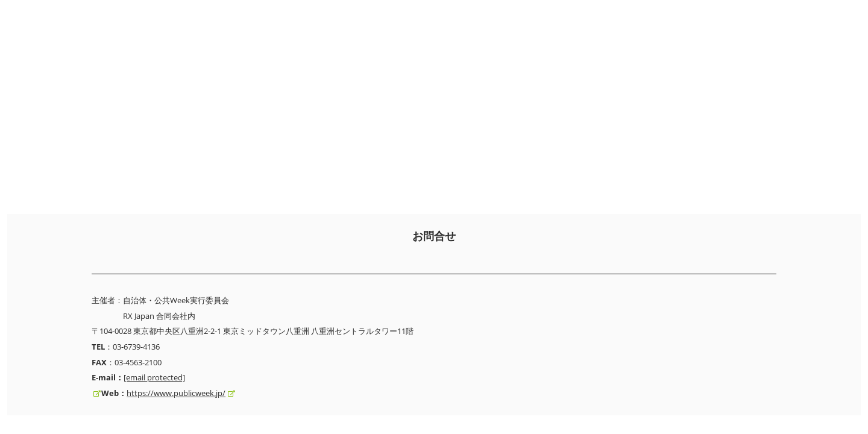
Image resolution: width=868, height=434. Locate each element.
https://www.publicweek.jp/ (176, 393)
